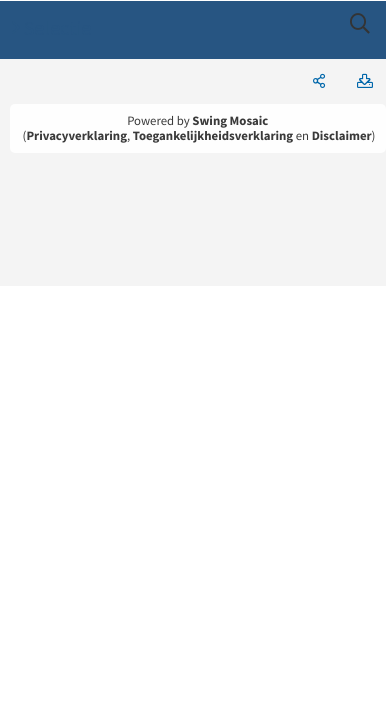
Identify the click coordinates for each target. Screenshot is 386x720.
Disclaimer (342, 136)
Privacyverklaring (76, 136)
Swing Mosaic (230, 121)
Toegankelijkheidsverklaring (213, 136)
